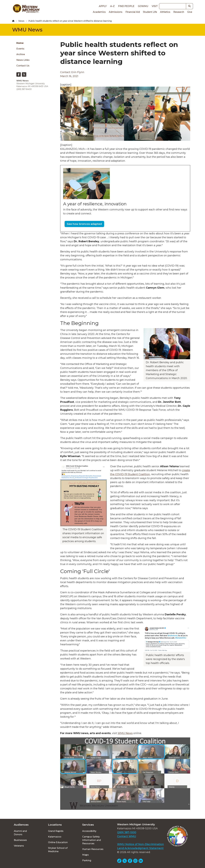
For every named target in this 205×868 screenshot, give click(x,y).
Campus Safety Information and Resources (92, 840)
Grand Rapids (56, 831)
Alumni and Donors (20, 833)
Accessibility (89, 831)
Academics (99, 12)
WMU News (27, 30)
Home (20, 43)
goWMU (143, 6)
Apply (103, 6)
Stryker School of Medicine (58, 850)
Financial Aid (133, 12)
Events (20, 49)
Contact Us (23, 66)
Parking (87, 860)
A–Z (112, 6)
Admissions (116, 12)
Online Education (58, 842)
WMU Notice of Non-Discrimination (141, 844)
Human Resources (93, 849)
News (21, 21)
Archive (21, 54)
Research (179, 12)
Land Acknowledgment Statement (140, 848)
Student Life (150, 12)
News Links (23, 60)
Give (190, 12)
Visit (155, 6)
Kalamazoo (55, 837)
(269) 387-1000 (127, 832)
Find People (126, 6)
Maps (85, 855)
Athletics (165, 12)
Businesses (20, 840)
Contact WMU (127, 836)
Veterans (19, 846)
